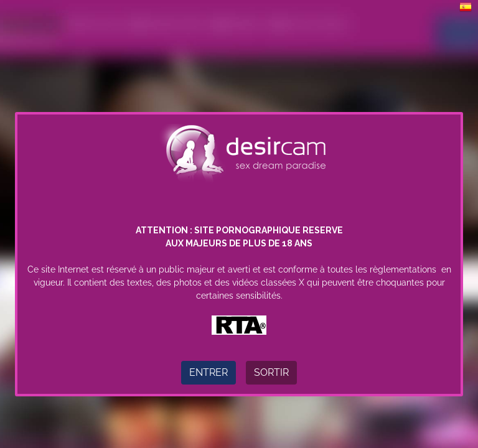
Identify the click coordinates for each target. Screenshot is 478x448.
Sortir (271, 372)
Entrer (209, 372)
